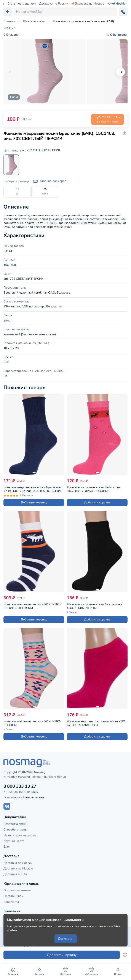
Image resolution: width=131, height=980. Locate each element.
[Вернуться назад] (8, 12)
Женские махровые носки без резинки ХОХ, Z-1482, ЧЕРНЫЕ (95, 606)
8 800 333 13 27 (20, 786)
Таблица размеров (50, 181)
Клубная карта (14, 841)
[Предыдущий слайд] (10, 72)
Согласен (66, 939)
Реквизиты (11, 902)
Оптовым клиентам (17, 890)
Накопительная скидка (20, 835)
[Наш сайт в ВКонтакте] (7, 806)
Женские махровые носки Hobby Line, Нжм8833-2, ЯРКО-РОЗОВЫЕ (94, 489)
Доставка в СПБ (15, 874)
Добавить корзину (34, 502)
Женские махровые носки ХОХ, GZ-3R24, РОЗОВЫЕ (33, 723)
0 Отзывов (11, 35)
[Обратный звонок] (123, 12)
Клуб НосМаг (117, 4)
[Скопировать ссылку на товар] (125, 133)
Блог (7, 847)
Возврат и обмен (15, 824)
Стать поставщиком (22, 4)
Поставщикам (13, 896)
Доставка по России (54, 4)
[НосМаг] (65, 763)
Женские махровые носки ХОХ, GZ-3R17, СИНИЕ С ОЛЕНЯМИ (33, 606)
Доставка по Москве (18, 868)
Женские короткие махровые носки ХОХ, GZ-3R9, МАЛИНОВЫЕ (96, 723)
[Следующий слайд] (121, 72)
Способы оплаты (15, 830)
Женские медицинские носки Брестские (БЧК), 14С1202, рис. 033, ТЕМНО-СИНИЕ (33, 489)
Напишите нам (33, 797)
